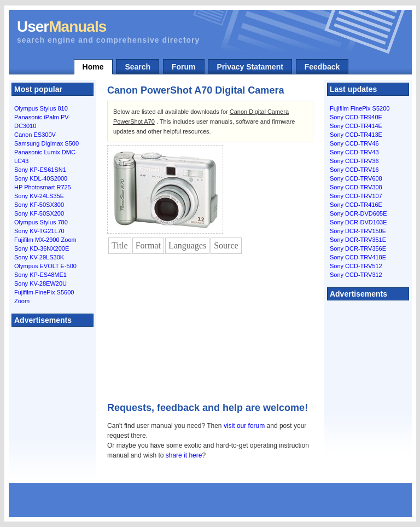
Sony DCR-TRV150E (358, 231)
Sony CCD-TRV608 (356, 178)
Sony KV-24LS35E (39, 196)
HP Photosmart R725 (43, 187)
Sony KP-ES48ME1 (40, 275)
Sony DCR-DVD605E (358, 213)
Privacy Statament (250, 67)
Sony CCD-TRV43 (354, 152)
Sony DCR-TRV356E (358, 248)
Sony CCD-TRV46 (354, 143)
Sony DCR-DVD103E (358, 222)
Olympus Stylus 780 (41, 222)
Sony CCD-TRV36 (354, 161)
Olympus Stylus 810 (41, 108)
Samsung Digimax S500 (46, 143)
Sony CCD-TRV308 (356, 187)
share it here (184, 455)
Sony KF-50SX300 (39, 205)
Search (138, 67)
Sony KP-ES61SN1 (40, 170)
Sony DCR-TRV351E (358, 240)
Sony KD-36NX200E (42, 248)
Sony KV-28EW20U (40, 283)
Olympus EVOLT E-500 (45, 266)
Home (93, 67)
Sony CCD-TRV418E (358, 257)
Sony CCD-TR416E (356, 205)
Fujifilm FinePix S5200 (360, 108)
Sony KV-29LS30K (39, 257)
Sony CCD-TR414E (356, 126)
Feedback (322, 67)
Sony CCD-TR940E (356, 117)
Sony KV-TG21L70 (39, 231)
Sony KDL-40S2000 (41, 178)
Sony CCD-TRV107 (356, 196)
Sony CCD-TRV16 (354, 170)
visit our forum (244, 426)
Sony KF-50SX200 (39, 213)
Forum (184, 67)
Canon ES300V (35, 135)
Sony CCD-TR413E (356, 135)
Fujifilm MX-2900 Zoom (45, 240)
